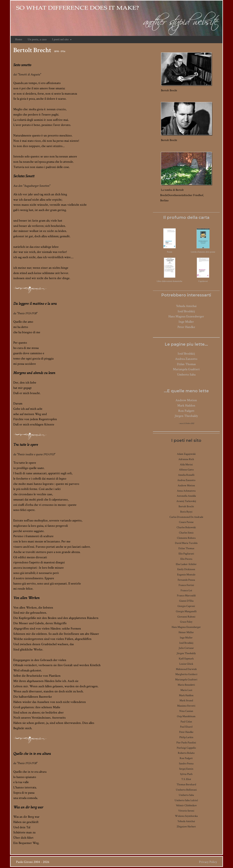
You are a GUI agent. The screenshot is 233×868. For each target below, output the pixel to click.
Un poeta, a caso (37, 39)
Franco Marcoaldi (186, 596)
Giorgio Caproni (186, 606)
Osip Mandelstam (186, 716)
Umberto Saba (186, 375)
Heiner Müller (186, 632)
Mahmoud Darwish (186, 669)
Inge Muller (186, 322)
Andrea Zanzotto (186, 359)
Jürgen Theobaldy (186, 416)
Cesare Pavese (186, 522)
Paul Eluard (186, 727)
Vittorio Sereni (186, 811)
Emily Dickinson (186, 569)
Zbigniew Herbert (186, 827)
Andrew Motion (186, 400)
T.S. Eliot (186, 779)
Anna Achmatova (186, 491)
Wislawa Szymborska (186, 816)
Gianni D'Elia (186, 601)
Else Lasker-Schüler (186, 564)
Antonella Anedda (186, 496)
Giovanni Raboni (186, 617)
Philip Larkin (186, 737)
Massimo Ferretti (186, 706)
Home (19, 39)
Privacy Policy (208, 862)
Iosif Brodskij (186, 311)
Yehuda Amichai (186, 306)
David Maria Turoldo (186, 543)
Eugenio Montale (186, 575)
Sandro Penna (186, 764)
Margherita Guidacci (186, 674)
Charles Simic (186, 533)
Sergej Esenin (186, 769)
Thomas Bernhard (186, 784)
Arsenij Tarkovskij (186, 501)
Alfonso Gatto (186, 470)
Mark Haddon (186, 405)
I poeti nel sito (62, 39)
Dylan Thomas (186, 364)
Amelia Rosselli (186, 475)
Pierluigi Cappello (186, 748)
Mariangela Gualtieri (186, 369)
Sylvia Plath (186, 774)
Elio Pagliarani (186, 554)
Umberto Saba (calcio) (186, 800)
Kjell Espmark (186, 659)
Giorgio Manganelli (186, 611)
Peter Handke (186, 327)
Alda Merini (186, 465)
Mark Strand (186, 700)
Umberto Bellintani (186, 790)
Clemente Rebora (186, 538)
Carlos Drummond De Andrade (186, 517)
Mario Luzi (186, 690)
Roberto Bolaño (186, 753)
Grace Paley (186, 622)
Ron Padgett (186, 411)
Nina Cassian (186, 711)
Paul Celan (186, 722)
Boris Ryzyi (186, 512)
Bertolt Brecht (186, 506)
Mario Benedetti (186, 685)
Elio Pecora (186, 559)
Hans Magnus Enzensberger (186, 316)
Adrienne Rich (186, 459)
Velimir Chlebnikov (186, 805)
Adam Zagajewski (186, 454)
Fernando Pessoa (186, 580)
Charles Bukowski (186, 527)
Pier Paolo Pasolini (186, 743)
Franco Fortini (186, 585)
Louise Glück (186, 664)
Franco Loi (186, 590)
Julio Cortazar (186, 648)
